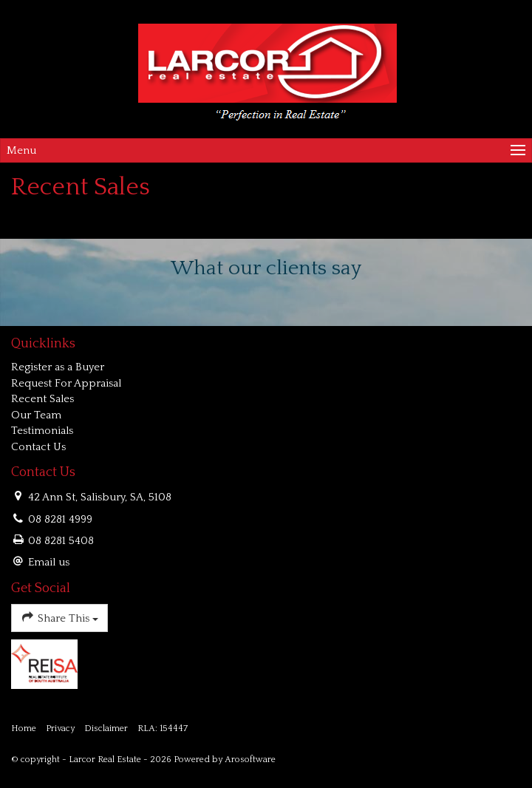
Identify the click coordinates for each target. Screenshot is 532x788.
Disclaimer (106, 728)
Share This (59, 617)
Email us (49, 562)
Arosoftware (250, 760)
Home (24, 728)
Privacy (60, 728)
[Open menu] (266, 150)
